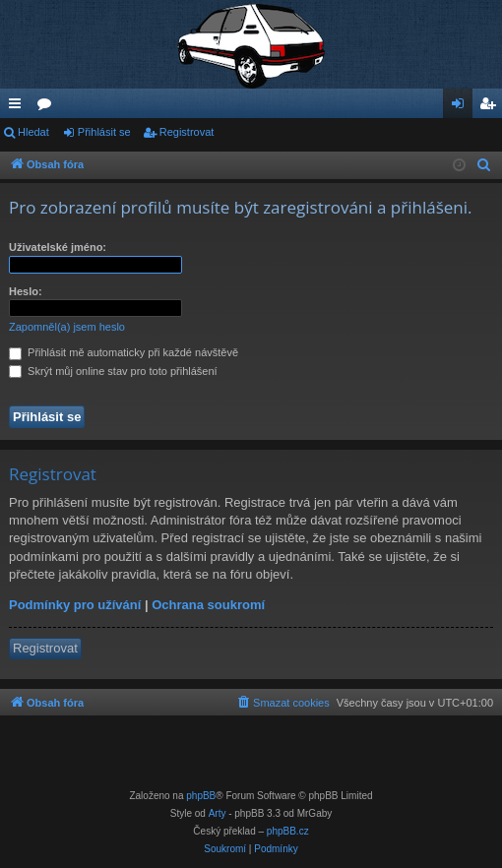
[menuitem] (484, 165)
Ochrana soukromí (208, 605)
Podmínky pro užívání (75, 605)
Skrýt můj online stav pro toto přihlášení (113, 371)
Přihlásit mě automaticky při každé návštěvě (124, 352)
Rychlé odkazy (19, 107)
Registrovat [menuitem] (492, 107)
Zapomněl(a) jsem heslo (67, 327)
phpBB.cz (288, 831)
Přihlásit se (104, 132)
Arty (218, 813)
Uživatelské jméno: (58, 247)
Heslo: (26, 291)
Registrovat (187, 132)
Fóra (48, 107)
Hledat (33, 132)
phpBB (201, 796)
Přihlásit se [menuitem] (462, 107)
